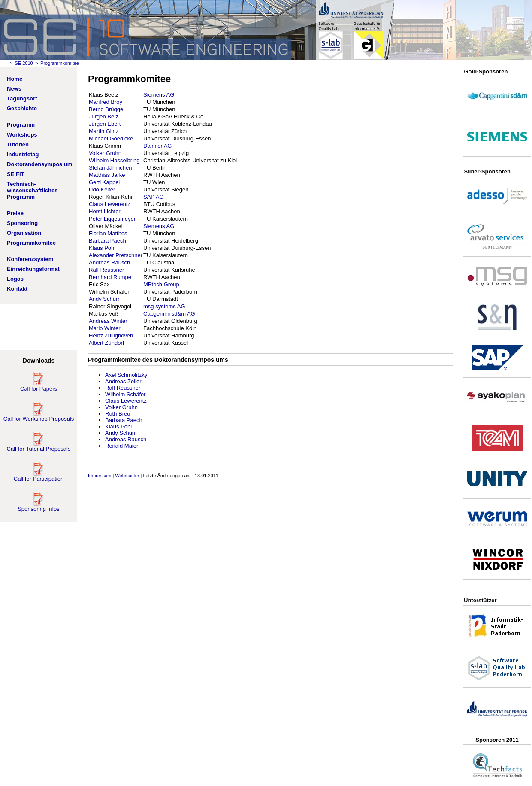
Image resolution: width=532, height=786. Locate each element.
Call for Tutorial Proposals (39, 446)
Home (15, 79)
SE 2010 (24, 63)
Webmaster (127, 476)
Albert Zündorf (106, 343)
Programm (21, 125)
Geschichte (22, 108)
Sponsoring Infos (39, 506)
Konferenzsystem (30, 259)
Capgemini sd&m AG (169, 314)
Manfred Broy (106, 102)
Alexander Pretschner (116, 255)
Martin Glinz (104, 131)
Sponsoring (22, 223)
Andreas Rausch (109, 263)
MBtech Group (161, 284)
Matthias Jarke (107, 175)
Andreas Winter (108, 321)
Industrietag (23, 154)
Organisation (24, 233)
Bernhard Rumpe (110, 277)
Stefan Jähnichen (110, 168)
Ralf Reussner (106, 270)
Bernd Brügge (106, 109)
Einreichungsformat (33, 269)
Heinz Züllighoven (111, 335)
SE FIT (15, 174)
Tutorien (18, 144)
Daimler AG (157, 146)
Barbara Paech (107, 241)
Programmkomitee (31, 243)
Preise (15, 213)
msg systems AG (164, 306)
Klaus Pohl (102, 248)
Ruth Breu (118, 414)
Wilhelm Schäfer (125, 394)
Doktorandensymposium (39, 164)
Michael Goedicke (111, 138)
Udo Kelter (102, 190)
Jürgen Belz (104, 117)
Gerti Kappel (104, 182)
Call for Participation (39, 476)
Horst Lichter (105, 211)
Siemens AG (159, 95)
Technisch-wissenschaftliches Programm (32, 190)
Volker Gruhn (105, 153)
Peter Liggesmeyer (112, 219)
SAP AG (153, 197)
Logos (15, 279)
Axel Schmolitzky (126, 375)
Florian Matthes (108, 233)
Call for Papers (39, 386)
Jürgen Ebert (105, 124)
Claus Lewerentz (110, 204)
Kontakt (17, 289)
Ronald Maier (122, 446)
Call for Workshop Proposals (39, 416)
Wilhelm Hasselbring (114, 160)
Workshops (22, 135)
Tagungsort (22, 99)
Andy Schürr (104, 299)
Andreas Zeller (123, 381)
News (14, 89)
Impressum (100, 476)
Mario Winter (105, 328)
